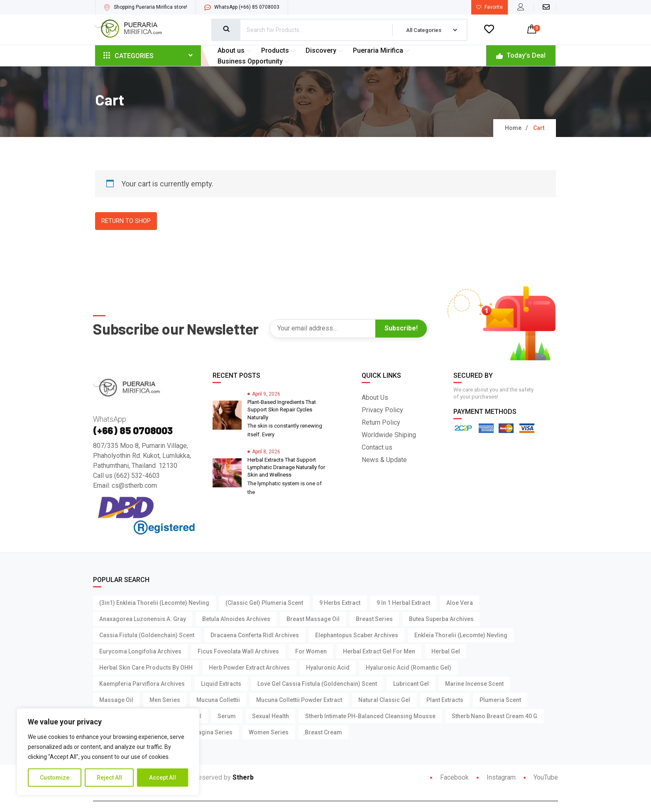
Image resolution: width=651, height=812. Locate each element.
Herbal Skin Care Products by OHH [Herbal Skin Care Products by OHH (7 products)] (146, 668)
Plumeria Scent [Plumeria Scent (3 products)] (500, 700)
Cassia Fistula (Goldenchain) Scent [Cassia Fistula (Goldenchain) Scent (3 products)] (147, 636)
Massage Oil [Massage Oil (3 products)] (116, 700)
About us (235, 50)
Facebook (449, 778)
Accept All (163, 778)
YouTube (541, 778)
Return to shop (126, 221)
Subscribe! (401, 329)
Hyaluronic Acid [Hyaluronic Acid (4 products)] (328, 668)
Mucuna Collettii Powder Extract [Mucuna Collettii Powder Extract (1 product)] (299, 700)
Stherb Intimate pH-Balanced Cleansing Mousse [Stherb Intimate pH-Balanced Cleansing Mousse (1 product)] (370, 717)
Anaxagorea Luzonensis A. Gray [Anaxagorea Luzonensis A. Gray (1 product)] (143, 619)
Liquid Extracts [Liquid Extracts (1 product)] (221, 684)
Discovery (325, 50)
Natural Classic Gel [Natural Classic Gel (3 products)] (384, 700)
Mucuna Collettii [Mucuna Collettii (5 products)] (218, 700)
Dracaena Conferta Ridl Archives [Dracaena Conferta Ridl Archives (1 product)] (255, 636)
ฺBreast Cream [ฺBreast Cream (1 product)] (323, 733)
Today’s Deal (521, 55)
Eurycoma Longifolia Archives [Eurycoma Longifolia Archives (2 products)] (140, 652)
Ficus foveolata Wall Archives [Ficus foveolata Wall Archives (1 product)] (238, 652)
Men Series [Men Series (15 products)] (165, 700)
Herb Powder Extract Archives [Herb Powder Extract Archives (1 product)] (249, 668)
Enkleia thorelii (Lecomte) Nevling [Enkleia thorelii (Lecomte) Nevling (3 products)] (461, 636)
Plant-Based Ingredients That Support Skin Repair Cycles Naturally (282, 410)
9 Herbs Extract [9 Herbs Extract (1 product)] (340, 603)
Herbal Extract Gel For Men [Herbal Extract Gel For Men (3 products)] (379, 652)
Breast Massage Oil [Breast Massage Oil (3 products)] (313, 619)
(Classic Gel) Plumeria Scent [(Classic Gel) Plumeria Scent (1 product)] (264, 603)
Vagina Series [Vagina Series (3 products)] (213, 733)
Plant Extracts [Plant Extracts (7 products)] (445, 700)
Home (513, 128)
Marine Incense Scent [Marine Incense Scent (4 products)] (474, 684)
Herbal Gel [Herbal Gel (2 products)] (446, 652)
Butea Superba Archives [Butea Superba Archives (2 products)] (441, 619)
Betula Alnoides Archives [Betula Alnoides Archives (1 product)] (236, 619)
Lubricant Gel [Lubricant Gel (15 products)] (411, 684)
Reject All (109, 778)
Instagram (496, 778)
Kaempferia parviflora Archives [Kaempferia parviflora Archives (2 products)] (142, 684)
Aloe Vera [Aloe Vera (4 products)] (460, 603)
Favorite (489, 7)
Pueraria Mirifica (382, 50)
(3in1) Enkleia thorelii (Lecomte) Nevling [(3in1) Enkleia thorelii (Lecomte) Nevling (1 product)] (154, 603)
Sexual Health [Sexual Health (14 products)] (270, 717)
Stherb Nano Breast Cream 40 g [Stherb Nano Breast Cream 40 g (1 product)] (494, 717)
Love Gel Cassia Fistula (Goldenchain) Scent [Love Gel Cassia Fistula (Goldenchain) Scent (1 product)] (317, 684)
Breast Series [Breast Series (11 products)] (374, 619)
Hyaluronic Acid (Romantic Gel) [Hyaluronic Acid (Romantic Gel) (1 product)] (409, 668)
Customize (55, 778)
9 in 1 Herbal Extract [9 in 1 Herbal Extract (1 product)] (403, 603)
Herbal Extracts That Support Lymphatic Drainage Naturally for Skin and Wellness (286, 468)
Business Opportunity (254, 61)
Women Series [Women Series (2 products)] (269, 733)
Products (279, 50)
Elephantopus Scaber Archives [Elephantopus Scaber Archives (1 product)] (357, 636)
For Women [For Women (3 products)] (311, 652)
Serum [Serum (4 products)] (227, 717)
